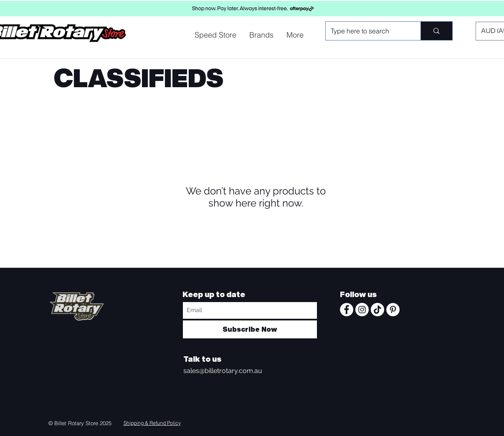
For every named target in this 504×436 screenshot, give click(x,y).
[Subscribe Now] (250, 329)
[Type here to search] (367, 31)
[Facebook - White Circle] (347, 310)
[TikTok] (377, 310)
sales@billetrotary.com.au (223, 371)
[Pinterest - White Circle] (393, 310)
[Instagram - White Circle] (362, 310)
